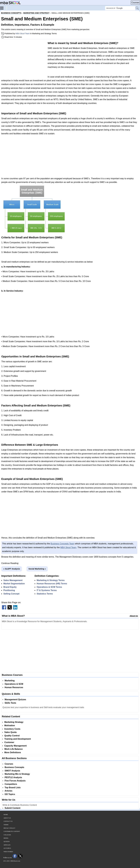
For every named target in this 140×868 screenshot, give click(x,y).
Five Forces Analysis (15, 781)
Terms (6, 825)
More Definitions (13, 752)
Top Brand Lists (13, 788)
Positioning (9, 590)
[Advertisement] (23, 60)
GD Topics (10, 794)
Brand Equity (10, 587)
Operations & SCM (14, 684)
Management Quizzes (15, 699)
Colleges (7, 835)
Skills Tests (10, 703)
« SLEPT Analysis (12, 569)
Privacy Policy (9, 828)
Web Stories (8, 852)
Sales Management (13, 580)
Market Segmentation (14, 584)
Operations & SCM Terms (49, 587)
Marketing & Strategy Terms (51, 580)
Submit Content (12, 808)
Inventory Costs (12, 729)
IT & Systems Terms (47, 590)
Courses (135, 3)
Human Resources (14, 687)
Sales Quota (10, 732)
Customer (9, 742)
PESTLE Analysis (13, 777)
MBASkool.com (15, 861)
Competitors (11, 784)
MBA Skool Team (23, 34)
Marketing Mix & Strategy (17, 774)
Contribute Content (12, 831)
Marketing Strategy (14, 722)
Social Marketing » (37, 569)
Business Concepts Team (62, 544)
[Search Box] (120, 8)
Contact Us (8, 821)
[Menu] (3, 8)
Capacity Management (16, 746)
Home (6, 815)
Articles (9, 791)
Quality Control (12, 736)
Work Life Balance (13, 749)
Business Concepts (14, 767)
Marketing (10, 681)
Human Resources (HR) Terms (52, 584)
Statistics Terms (45, 594)
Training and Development (18, 739)
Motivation (10, 726)
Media (6, 838)
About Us (134, 616)
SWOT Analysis (12, 771)
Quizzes (7, 841)
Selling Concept (11, 594)
